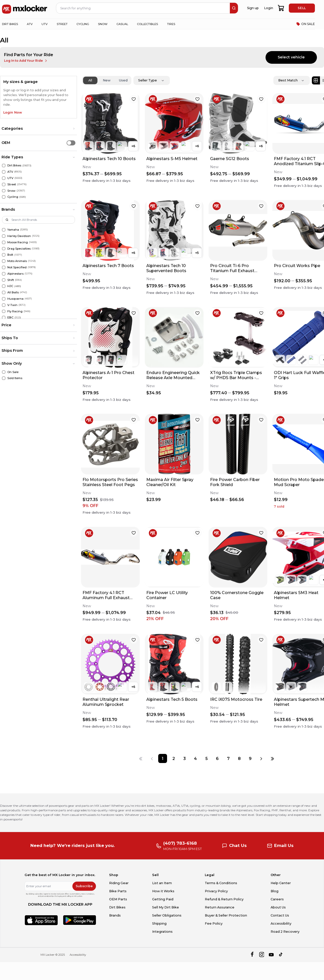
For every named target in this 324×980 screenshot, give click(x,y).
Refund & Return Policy (224, 899)
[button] (38, 129)
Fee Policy (214, 923)
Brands (115, 915)
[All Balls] (4, 292)
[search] (234, 8)
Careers (277, 899)
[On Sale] (4, 372)
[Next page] (261, 758)
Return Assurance (220, 907)
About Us (278, 907)
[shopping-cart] (281, 8)
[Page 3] (185, 758)
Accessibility (281, 923)
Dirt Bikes (14, 165)
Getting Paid (163, 899)
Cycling (13, 197)
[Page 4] (196, 758)
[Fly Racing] (4, 311)
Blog (275, 891)
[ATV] (4, 172)
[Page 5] (206, 758)
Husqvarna (15, 299)
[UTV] (4, 178)
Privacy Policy (216, 891)
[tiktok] (281, 955)
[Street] (4, 184)
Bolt (10, 255)
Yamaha (13, 230)
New (107, 80)
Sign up (253, 8)
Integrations (162, 932)
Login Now (13, 112)
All (90, 80)
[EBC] (4, 318)
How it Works (163, 891)
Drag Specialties (19, 249)
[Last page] (272, 758)
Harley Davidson (19, 236)
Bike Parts (118, 891)
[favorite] (134, 99)
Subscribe (84, 886)
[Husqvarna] (4, 299)
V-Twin (12, 305)
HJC (10, 286)
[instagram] (262, 955)
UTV (10, 178)
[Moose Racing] (4, 242)
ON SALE (306, 24)
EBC (10, 317)
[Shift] (4, 280)
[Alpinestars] (4, 274)
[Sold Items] (4, 378)
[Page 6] (217, 758)
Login (269, 8)
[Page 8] (239, 758)
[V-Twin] (4, 305)
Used (123, 80)
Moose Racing (18, 242)
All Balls (13, 292)
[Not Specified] (4, 267)
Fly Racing (15, 311)
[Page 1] (163, 758)
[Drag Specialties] (4, 249)
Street (12, 184)
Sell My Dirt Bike (166, 907)
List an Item (162, 883)
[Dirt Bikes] (4, 166)
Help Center (281, 883)
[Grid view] (316, 80)
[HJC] (4, 286)
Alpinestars (15, 274)
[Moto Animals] (4, 261)
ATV (10, 172)
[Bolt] (4, 255)
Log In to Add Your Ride (26, 61)
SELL (302, 8)
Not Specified (17, 267)
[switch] (71, 143)
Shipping (159, 923)
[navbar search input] (143, 8)
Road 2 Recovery (285, 932)
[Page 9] (250, 758)
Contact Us (280, 915)
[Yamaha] (4, 230)
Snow (11, 191)
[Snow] (4, 191)
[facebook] (252, 955)
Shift (11, 280)
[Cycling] (4, 197)
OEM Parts (118, 899)
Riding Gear (119, 883)
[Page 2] (174, 758)
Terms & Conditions (221, 883)
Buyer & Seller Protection (226, 915)
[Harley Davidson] (4, 236)
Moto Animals (17, 261)
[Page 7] (228, 758)
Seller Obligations (167, 915)
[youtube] (271, 955)
